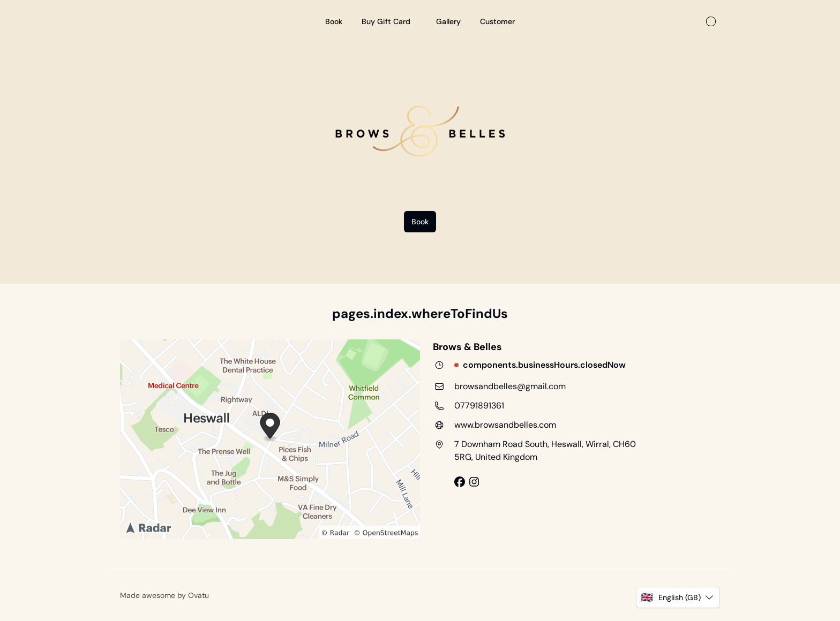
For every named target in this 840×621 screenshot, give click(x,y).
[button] (678, 597)
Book (420, 222)
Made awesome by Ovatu (164, 595)
